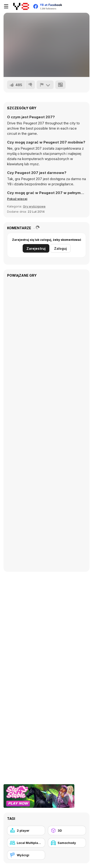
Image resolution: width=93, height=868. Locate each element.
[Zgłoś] (45, 85)
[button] (17, 199)
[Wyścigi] (26, 855)
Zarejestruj (36, 248)
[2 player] (26, 830)
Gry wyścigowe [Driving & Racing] (34, 206)
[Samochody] (67, 843)
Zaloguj (60, 248)
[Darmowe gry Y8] (21, 6)
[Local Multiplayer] (26, 843)
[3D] (67, 830)
